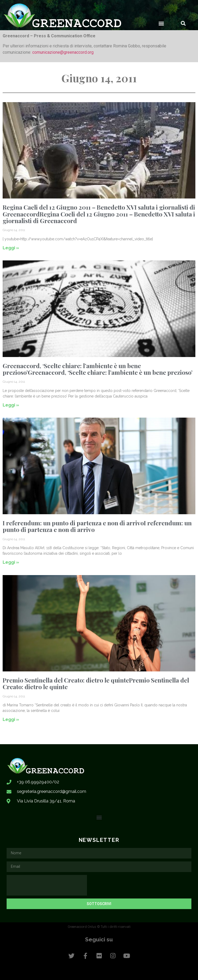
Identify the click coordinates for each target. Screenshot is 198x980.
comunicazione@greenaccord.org (63, 52)
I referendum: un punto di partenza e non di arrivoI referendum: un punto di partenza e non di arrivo (97, 526)
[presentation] (47, 885)
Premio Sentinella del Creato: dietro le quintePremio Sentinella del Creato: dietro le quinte (96, 683)
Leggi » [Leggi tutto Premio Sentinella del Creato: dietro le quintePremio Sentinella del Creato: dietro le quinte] (11, 719)
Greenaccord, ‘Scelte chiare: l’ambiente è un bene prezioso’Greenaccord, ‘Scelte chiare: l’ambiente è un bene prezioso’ (98, 369)
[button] (161, 23)
